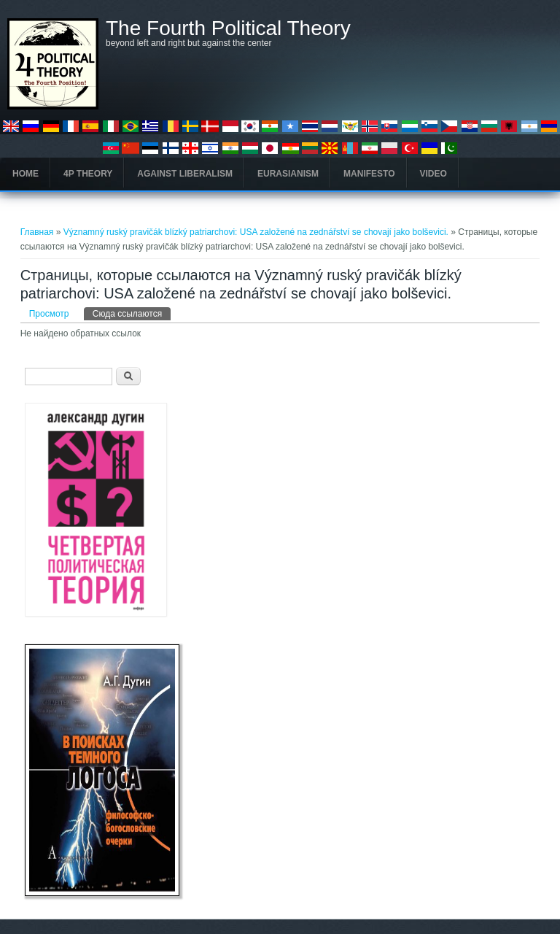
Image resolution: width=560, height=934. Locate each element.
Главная (37, 232)
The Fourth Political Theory (228, 28)
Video (433, 174)
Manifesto (369, 174)
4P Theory (88, 174)
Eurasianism (288, 174)
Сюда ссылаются (132, 313)
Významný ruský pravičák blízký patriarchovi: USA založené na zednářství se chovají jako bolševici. (257, 232)
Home (26, 174)
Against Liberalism (185, 174)
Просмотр (49, 314)
